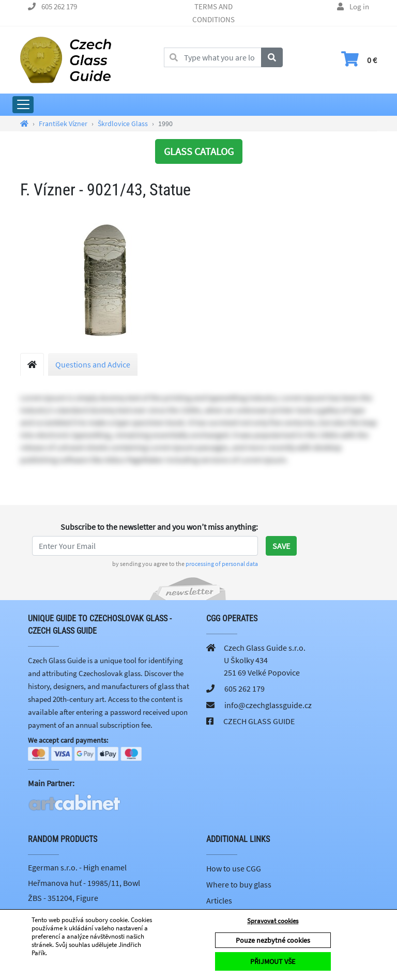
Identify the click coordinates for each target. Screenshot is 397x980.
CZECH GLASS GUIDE (259, 721)
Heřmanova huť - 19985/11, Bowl (84, 883)
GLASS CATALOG (199, 151)
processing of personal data (222, 564)
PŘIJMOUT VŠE (273, 961)
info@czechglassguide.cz (268, 705)
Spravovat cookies (273, 921)
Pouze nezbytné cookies (273, 940)
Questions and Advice (93, 364)
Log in (359, 6)
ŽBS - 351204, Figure (63, 899)
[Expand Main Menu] (23, 105)
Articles (219, 901)
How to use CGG (234, 869)
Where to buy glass (239, 885)
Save (281, 546)
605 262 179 (59, 6)
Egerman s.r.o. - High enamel (77, 868)
